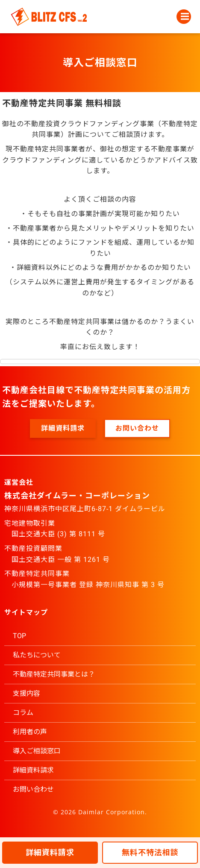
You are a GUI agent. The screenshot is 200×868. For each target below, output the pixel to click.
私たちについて (37, 655)
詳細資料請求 (33, 770)
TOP (19, 636)
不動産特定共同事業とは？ (54, 674)
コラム (23, 713)
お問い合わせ (33, 789)
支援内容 (26, 693)
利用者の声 (30, 732)
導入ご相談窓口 (37, 751)
